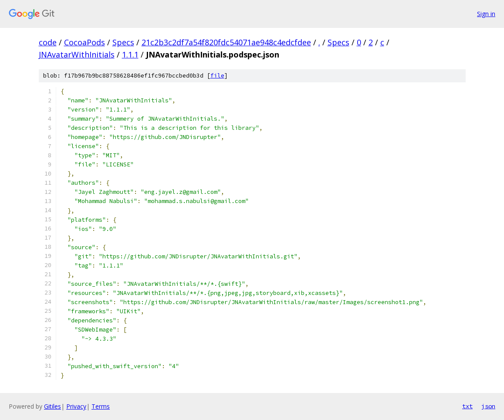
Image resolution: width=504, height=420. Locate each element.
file (217, 76)
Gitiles (52, 406)
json (488, 406)
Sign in (486, 14)
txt (467, 406)
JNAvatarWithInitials (77, 54)
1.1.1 (130, 54)
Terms (101, 406)
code (48, 42)
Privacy (76, 406)
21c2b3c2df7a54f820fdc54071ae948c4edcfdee (226, 42)
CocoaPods (85, 42)
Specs (123, 42)
